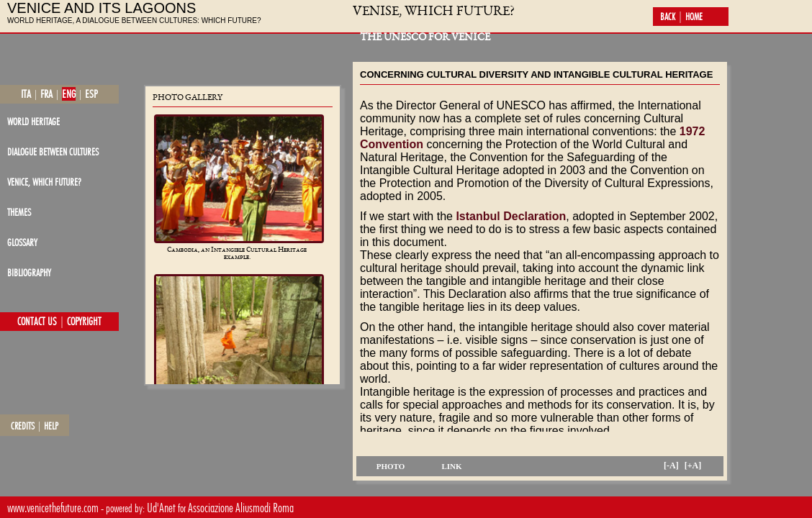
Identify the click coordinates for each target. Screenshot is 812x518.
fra (46, 94)
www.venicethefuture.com (53, 508)
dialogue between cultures (53, 151)
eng (69, 94)
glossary (22, 242)
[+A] (693, 465)
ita (26, 94)
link (451, 466)
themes (19, 212)
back (668, 17)
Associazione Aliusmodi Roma (241, 508)
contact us (37, 322)
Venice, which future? (44, 182)
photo (391, 466)
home (694, 17)
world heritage (33, 121)
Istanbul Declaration (511, 216)
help (51, 426)
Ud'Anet (161, 508)
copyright (84, 322)
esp (91, 94)
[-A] (671, 465)
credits (23, 426)
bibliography (29, 272)
